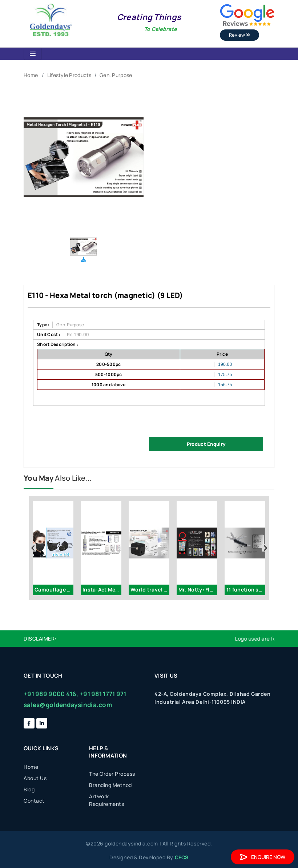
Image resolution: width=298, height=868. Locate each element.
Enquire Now (263, 857)
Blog (29, 789)
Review (239, 35)
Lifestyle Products (69, 75)
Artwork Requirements (106, 800)
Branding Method (110, 785)
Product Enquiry (206, 444)
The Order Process (112, 774)
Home (31, 75)
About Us (35, 778)
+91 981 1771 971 (103, 694)
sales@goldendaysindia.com (68, 705)
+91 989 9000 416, (51, 694)
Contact (34, 801)
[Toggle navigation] (33, 54)
